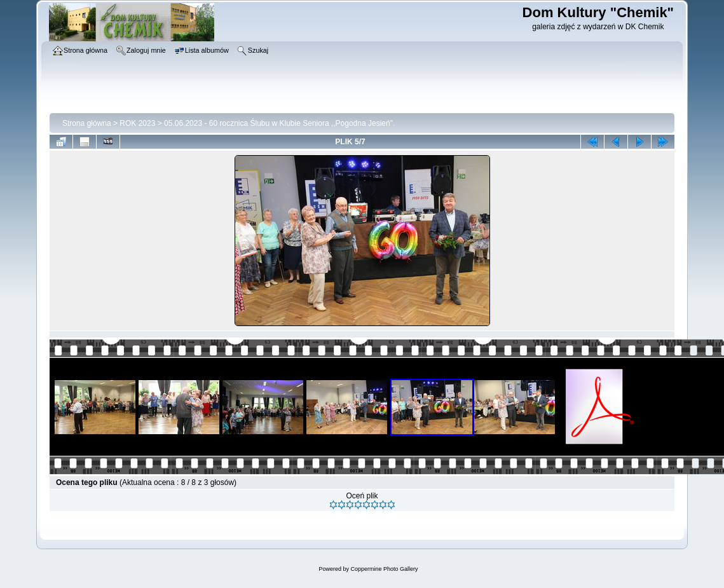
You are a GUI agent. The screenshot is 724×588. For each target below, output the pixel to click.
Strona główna (87, 123)
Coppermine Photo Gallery (384, 569)
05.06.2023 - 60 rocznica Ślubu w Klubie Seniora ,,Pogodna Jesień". (279, 123)
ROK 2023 (137, 123)
